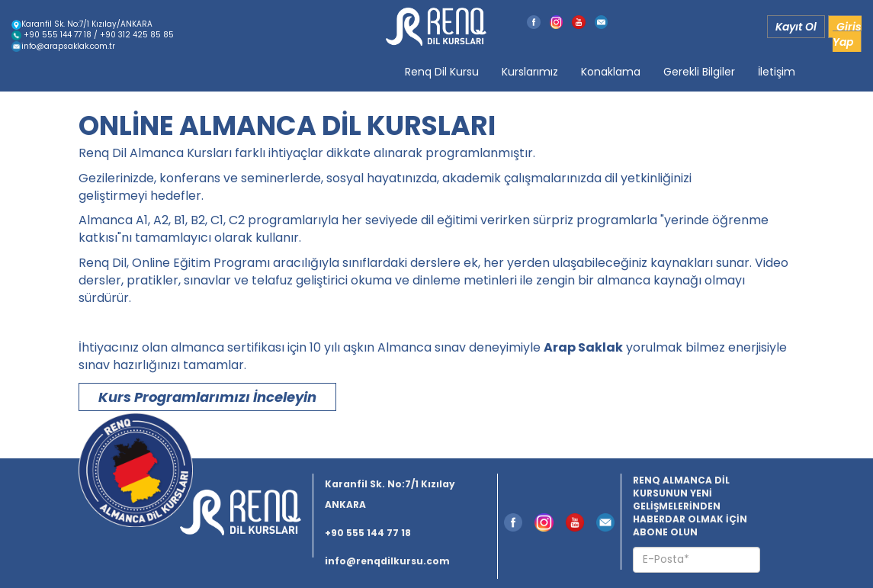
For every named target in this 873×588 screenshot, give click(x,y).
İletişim (777, 72)
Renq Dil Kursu (442, 72)
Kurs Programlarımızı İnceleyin (207, 397)
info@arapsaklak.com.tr (63, 46)
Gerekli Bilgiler (699, 72)
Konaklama (611, 72)
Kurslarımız (530, 72)
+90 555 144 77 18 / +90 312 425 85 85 (93, 35)
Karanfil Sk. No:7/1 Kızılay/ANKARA (82, 24)
